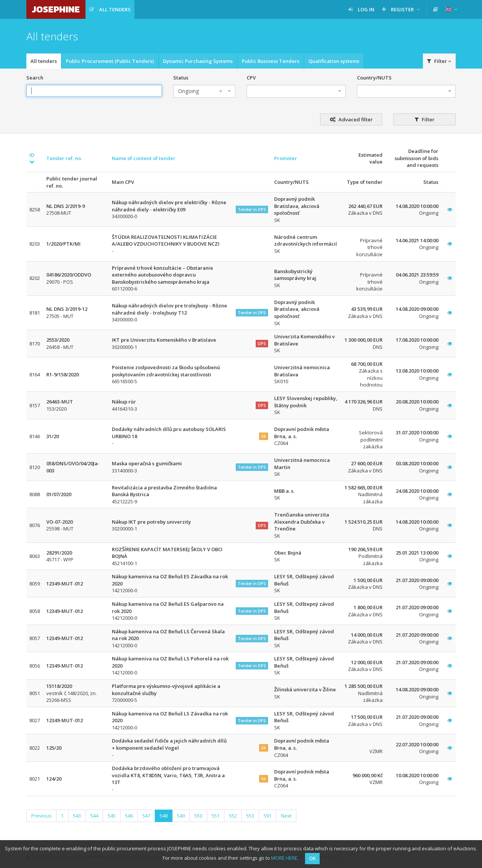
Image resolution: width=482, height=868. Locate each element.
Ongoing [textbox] (200, 91)
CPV (251, 78)
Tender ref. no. (64, 158)
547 (146, 816)
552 (233, 816)
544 (94, 816)
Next (286, 816)
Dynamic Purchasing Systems (198, 61)
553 (250, 816)
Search (35, 78)
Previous (41, 816)
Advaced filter (351, 119)
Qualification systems (334, 61)
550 (198, 816)
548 (164, 816)
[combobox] (204, 91)
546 (129, 816)
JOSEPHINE (56, 9)
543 (77, 816)
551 (216, 816)
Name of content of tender (144, 158)
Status (181, 78)
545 (112, 816)
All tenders (44, 61)
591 (268, 816)
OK (312, 858)
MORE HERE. (285, 858)
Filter (439, 61)
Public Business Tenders (271, 61)
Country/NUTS (374, 78)
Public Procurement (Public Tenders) (110, 61)
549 (181, 816)
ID (32, 158)
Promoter (286, 158)
